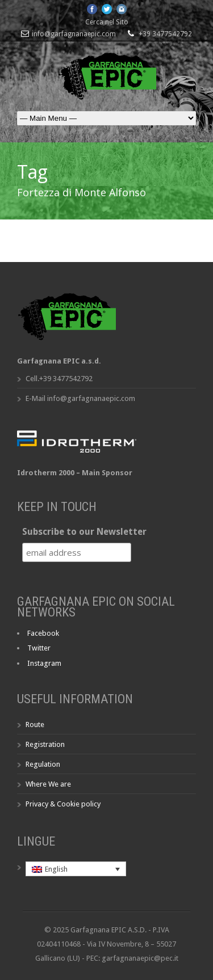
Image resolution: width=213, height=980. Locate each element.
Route (35, 725)
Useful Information (75, 699)
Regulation (43, 764)
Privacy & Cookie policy (63, 804)
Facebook (43, 633)
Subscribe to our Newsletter (84, 532)
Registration (45, 744)
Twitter (39, 648)
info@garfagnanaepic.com (74, 34)
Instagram (44, 663)
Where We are (48, 784)
